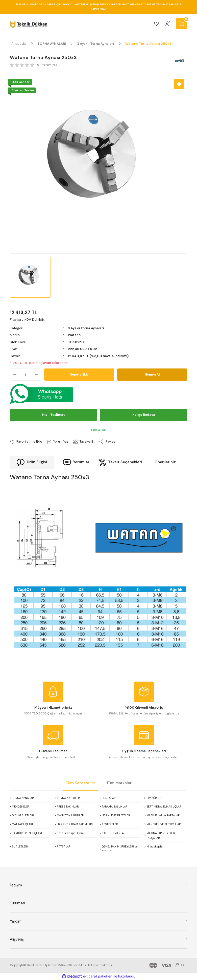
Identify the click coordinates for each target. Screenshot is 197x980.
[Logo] (29, 24)
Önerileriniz (165, 462)
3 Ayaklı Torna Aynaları (87, 328)
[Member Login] (168, 24)
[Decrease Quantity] (13, 375)
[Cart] (182, 24)
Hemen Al (152, 374)
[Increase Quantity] (38, 375)
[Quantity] (26, 375)
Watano (74, 335)
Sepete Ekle (79, 374)
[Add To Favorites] (179, 84)
